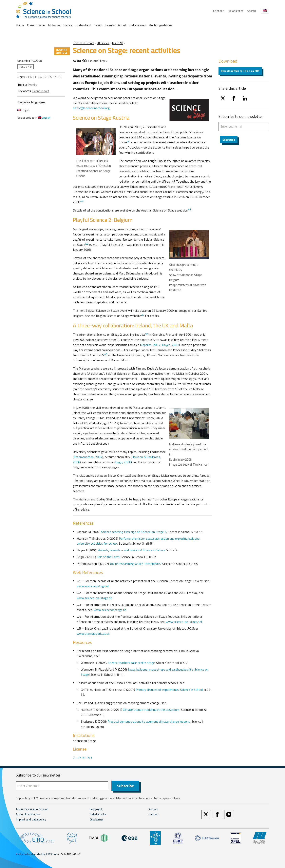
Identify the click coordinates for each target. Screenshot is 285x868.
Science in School (83, 43)
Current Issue (36, 25)
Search (251, 11)
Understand (83, 25)
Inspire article (62, 51)
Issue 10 (118, 43)
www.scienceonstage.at (93, 586)
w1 (129, 141)
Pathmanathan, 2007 (88, 457)
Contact (218, 11)
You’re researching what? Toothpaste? (136, 564)
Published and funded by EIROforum (37, 854)
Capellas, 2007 (151, 345)
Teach (98, 25)
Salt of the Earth (108, 557)
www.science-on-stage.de (94, 598)
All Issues (54, 25)
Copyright (96, 809)
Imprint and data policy (31, 819)
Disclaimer (96, 819)
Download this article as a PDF (240, 71)
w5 (106, 354)
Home (20, 25)
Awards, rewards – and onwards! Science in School (132, 550)
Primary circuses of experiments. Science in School (170, 690)
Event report (41, 91)
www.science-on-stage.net (184, 622)
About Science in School (32, 809)
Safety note (98, 814)
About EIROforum (28, 814)
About (122, 25)
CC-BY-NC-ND (82, 758)
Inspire (68, 25)
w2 (82, 201)
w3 (87, 244)
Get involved (138, 25)
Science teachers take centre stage (131, 663)
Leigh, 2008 (123, 462)
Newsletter (235, 11)
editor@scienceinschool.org (91, 108)
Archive (153, 809)
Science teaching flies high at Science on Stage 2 (134, 532)
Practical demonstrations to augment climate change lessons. (149, 721)
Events (110, 25)
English (24, 110)
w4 (147, 333)
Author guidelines (161, 25)
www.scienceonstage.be (110, 610)
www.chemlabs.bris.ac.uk (93, 634)
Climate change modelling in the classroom (151, 710)
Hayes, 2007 (171, 345)
